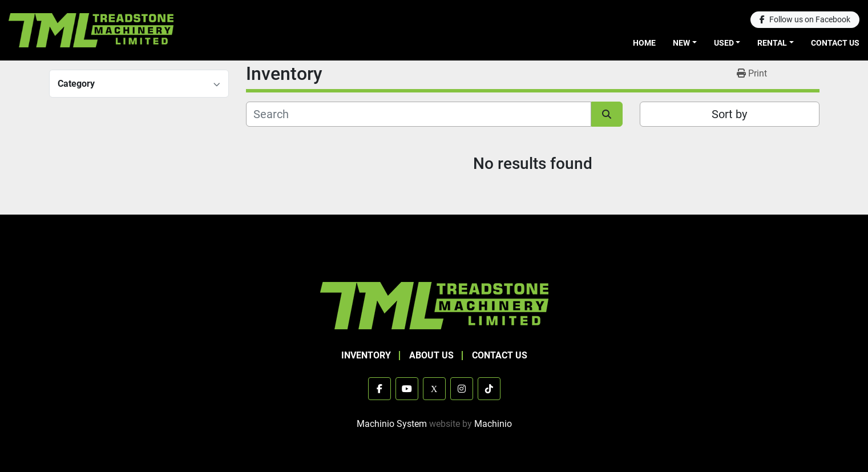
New (681, 43)
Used (724, 43)
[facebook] (805, 20)
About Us (431, 355)
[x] (434, 389)
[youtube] (407, 389)
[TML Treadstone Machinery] (434, 305)
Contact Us (835, 43)
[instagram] (462, 389)
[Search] (419, 114)
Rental (772, 43)
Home (644, 43)
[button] (685, 43)
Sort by (729, 114)
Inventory (366, 355)
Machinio (493, 424)
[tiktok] (489, 389)
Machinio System (392, 424)
